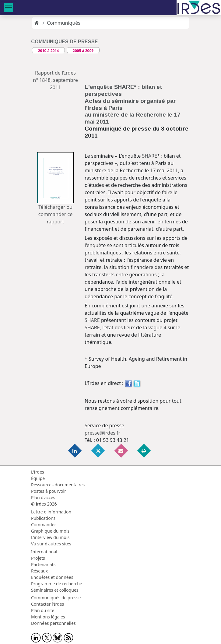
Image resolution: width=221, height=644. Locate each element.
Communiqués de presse (56, 598)
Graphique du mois (50, 531)
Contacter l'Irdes (47, 604)
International (44, 552)
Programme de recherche (57, 584)
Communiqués (64, 23)
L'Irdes (38, 472)
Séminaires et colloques (55, 590)
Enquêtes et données (52, 577)
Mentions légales (48, 617)
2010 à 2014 (48, 51)
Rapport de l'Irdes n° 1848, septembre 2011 (55, 80)
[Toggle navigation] (9, 8)
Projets (38, 558)
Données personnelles (53, 623)
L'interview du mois (50, 537)
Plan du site (43, 610)
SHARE (149, 156)
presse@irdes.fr (102, 433)
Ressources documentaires (58, 485)
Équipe (38, 478)
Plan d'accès (43, 497)
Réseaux (39, 571)
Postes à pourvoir (49, 491)
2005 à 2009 (83, 51)
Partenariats (43, 564)
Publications (43, 518)
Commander (44, 525)
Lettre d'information (51, 512)
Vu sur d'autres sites (51, 544)
